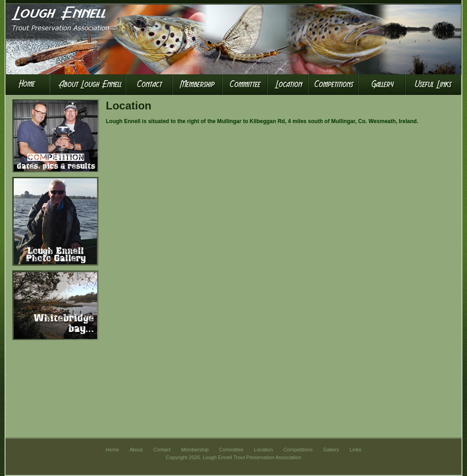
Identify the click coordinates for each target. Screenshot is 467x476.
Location (264, 450)
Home (112, 450)
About (136, 450)
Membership (195, 450)
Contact (162, 450)
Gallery (331, 450)
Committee (231, 450)
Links (356, 450)
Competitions (298, 450)
